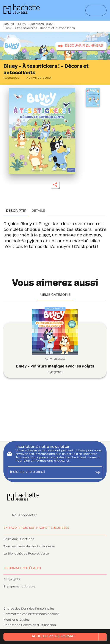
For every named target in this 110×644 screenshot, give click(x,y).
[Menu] (96, 10)
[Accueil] (22, 10)
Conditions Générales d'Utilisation (30, 625)
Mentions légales (16, 620)
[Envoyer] (98, 472)
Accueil (9, 24)
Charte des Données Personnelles (29, 609)
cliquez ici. (62, 461)
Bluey (22, 24)
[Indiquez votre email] (50, 472)
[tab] (16, 211)
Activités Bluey (42, 24)
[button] (81, 46)
